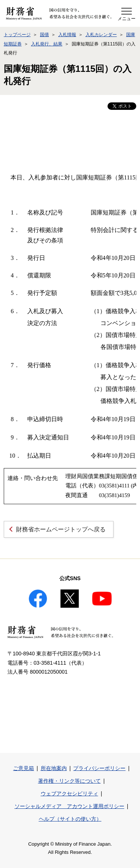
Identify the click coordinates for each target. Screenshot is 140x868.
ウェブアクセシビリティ (69, 794)
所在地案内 (54, 768)
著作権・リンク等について (69, 781)
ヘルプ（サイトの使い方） (70, 819)
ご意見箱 (24, 768)
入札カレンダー (101, 35)
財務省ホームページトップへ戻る (61, 529)
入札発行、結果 (47, 44)
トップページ (17, 35)
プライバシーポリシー (99, 768)
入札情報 (67, 35)
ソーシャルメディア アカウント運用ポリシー (69, 806)
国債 (44, 35)
